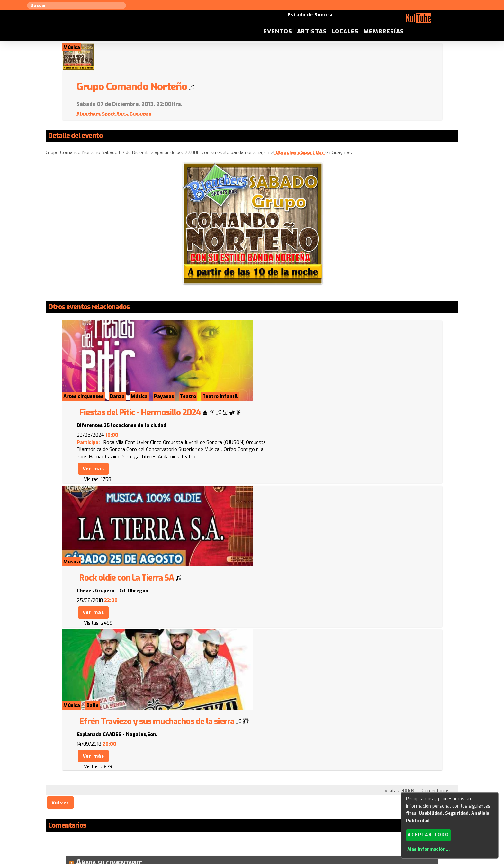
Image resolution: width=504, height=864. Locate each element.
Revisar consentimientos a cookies (252, 860)
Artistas (367, 21)
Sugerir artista (131, 799)
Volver (61, 573)
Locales (401, 21)
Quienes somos (316, 799)
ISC (291, 799)
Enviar (90, 767)
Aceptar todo (428, 835)
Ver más (276, 361)
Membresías (439, 21)
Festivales (378, 799)
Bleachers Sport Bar (301, 125)
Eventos (333, 21)
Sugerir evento (206, 799)
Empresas (350, 799)
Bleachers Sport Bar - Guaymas (297, 87)
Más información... (428, 849)
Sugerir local (169, 799)
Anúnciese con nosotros (256, 799)
